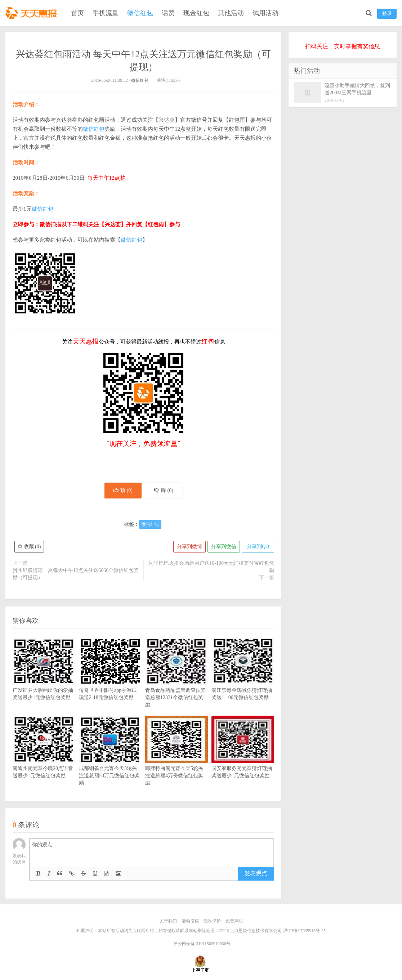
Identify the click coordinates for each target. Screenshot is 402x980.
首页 (77, 13)
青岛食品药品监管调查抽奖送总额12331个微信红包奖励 (177, 683)
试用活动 (265, 13)
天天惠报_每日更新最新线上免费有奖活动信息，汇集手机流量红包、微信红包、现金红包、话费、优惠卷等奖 (32, 13)
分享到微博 (189, 547)
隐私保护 (212, 921)
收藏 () (29, 547)
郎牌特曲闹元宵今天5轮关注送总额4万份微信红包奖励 (177, 761)
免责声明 (234, 921)
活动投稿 (190, 921)
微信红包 (140, 13)
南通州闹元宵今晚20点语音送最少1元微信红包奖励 (44, 758)
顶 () (123, 490)
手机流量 (106, 13)
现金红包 (196, 13)
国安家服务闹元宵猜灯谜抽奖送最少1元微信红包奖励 (243, 758)
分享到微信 (224, 547)
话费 (168, 13)
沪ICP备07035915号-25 (304, 931)
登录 (387, 14)
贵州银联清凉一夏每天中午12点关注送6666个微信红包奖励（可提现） (76, 574)
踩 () (164, 490)
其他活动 (231, 13)
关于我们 (168, 921)
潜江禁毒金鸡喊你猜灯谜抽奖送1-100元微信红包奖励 (243, 680)
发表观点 (256, 873)
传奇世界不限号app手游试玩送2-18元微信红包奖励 (110, 680)
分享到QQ (258, 547)
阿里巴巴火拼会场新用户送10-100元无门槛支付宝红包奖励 (211, 567)
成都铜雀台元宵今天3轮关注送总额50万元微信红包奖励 (110, 761)
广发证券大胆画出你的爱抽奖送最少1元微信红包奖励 (44, 680)
